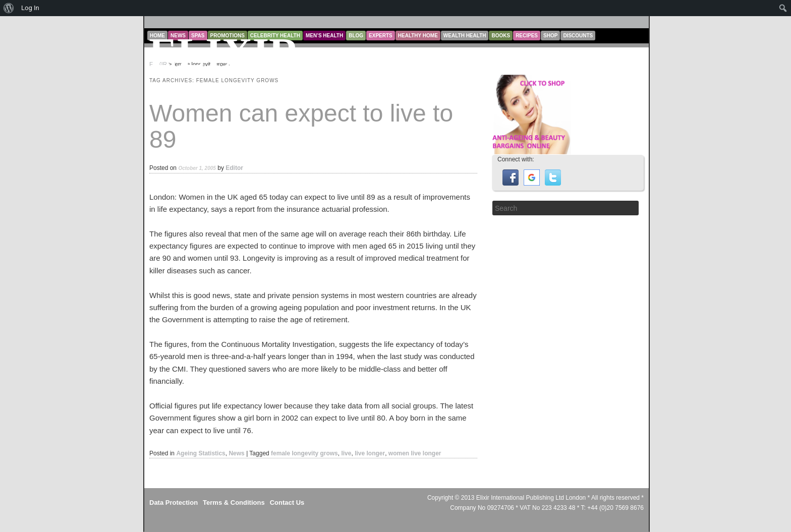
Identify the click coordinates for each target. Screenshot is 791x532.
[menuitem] (9, 8)
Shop (550, 36)
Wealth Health (465, 36)
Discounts (578, 36)
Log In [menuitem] (30, 8)
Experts (381, 36)
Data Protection (174, 503)
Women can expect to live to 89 (301, 127)
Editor (234, 168)
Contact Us (287, 503)
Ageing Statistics (201, 453)
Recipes (527, 36)
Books (501, 36)
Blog (356, 36)
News (236, 453)
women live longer (415, 453)
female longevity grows (304, 453)
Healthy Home (418, 36)
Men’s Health (324, 36)
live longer (370, 453)
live (346, 453)
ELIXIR (224, 53)
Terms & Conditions (234, 503)
